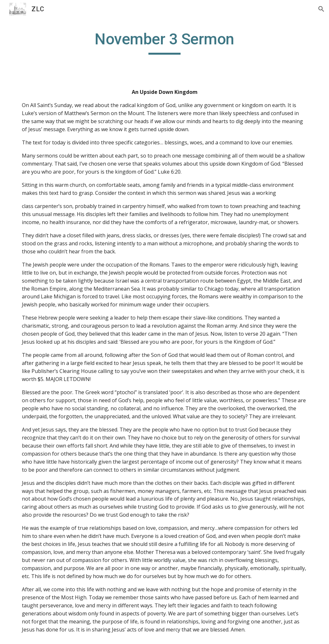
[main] (165, 42)
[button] (321, 9)
